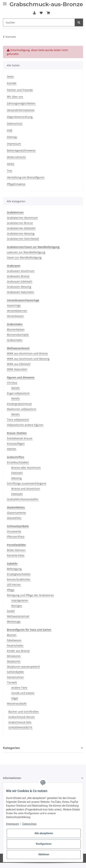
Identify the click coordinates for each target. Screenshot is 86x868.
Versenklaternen (17, 311)
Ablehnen (44, 854)
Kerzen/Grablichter (19, 579)
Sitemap (12, 137)
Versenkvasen (15, 316)
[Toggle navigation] (5, 2)
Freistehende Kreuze (20, 438)
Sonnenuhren (15, 677)
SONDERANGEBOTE (20, 727)
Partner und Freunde (20, 90)
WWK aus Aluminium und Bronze (27, 353)
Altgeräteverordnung (20, 117)
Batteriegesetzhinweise (21, 150)
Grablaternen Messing (21, 233)
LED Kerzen (14, 585)
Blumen (12, 635)
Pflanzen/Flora (16, 537)
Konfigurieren (44, 844)
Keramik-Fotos (16, 555)
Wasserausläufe (17, 703)
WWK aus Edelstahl (19, 364)
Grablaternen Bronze (20, 223)
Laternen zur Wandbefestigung (26, 252)
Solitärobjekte (15, 672)
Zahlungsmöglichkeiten (21, 103)
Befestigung (14, 569)
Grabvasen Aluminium (21, 271)
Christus (12, 383)
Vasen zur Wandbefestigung (24, 257)
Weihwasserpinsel (18, 616)
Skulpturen (14, 661)
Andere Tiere (19, 688)
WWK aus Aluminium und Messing (28, 359)
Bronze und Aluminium (26, 489)
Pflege (11, 590)
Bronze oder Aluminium (26, 468)
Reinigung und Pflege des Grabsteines (30, 595)
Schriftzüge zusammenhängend (27, 483)
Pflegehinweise (16, 184)
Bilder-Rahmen (16, 550)
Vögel (15, 698)
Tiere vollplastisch (18, 420)
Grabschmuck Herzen (22, 717)
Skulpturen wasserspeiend (23, 667)
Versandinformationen (21, 110)
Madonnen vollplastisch (22, 409)
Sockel (11, 611)
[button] (34, 13)
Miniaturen (14, 656)
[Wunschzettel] (41, 13)
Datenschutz (15, 123)
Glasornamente (16, 513)
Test (10, 171)
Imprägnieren (20, 600)
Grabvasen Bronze (18, 276)
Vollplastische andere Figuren (25, 425)
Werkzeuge (14, 621)
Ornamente (14, 531)
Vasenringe (14, 305)
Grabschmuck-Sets (20, 722)
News (10, 76)
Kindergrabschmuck (19, 404)
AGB (10, 130)
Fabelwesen (14, 640)
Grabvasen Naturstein (20, 292)
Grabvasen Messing (19, 287)
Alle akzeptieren (44, 833)
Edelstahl (17, 473)
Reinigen (17, 606)
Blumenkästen (16, 329)
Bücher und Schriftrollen (24, 712)
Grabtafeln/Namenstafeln (23, 499)
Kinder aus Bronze (18, 651)
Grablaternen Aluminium (22, 218)
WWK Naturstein (17, 369)
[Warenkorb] (48, 13)
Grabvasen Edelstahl (20, 281)
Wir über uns (15, 97)
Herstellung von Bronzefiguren (26, 177)
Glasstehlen (14, 518)
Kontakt (12, 83)
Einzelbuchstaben (18, 462)
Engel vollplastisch (18, 393)
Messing (16, 478)
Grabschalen (15, 340)
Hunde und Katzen (23, 693)
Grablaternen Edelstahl (21, 228)
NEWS (11, 164)
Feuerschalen (15, 645)
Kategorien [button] (11, 748)
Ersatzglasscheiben (19, 574)
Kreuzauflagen (16, 444)
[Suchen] (39, 22)
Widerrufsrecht (16, 157)
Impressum (14, 144)
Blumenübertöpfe (18, 335)
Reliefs (15, 388)
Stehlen (12, 449)
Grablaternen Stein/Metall (23, 239)
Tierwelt (12, 682)
